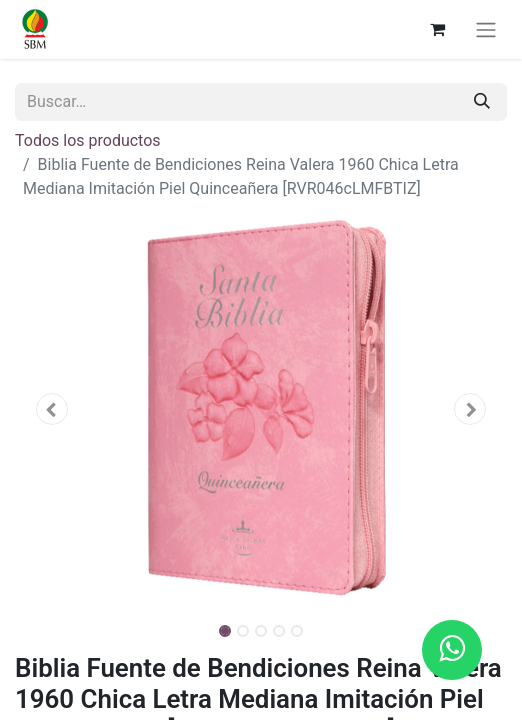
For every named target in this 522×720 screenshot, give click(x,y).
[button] (52, 409)
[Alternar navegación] (486, 29)
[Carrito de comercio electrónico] (437, 29)
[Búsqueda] (482, 102)
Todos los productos (88, 140)
